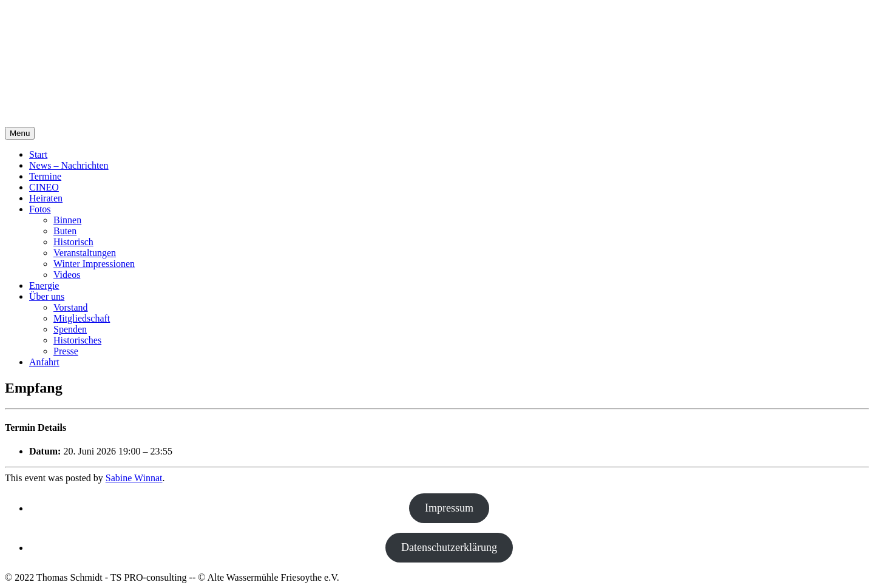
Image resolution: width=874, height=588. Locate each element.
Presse (66, 351)
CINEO (44, 187)
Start (38, 154)
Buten (65, 231)
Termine (45, 176)
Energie (44, 286)
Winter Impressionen (94, 264)
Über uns (47, 296)
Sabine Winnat (134, 478)
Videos (67, 275)
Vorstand (71, 307)
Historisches (77, 340)
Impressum (449, 508)
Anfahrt (44, 362)
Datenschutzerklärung (449, 547)
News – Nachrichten (69, 165)
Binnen (67, 220)
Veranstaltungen (85, 253)
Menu (20, 133)
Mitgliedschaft (82, 318)
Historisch (73, 242)
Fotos (40, 209)
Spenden (70, 329)
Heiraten (46, 198)
